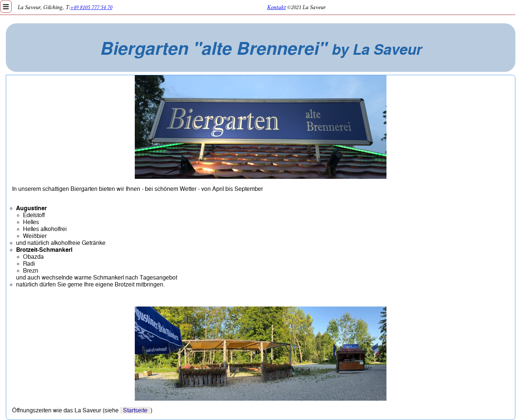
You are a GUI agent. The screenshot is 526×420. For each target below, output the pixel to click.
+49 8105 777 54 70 (91, 7)
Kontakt (276, 7)
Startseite (135, 410)
